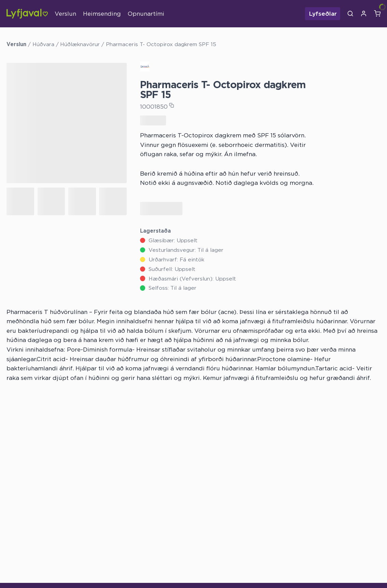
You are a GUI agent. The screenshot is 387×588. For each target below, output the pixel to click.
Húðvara (43, 44)
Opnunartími (146, 13)
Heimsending (102, 13)
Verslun (65, 13)
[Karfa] (377, 14)
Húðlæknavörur (80, 44)
